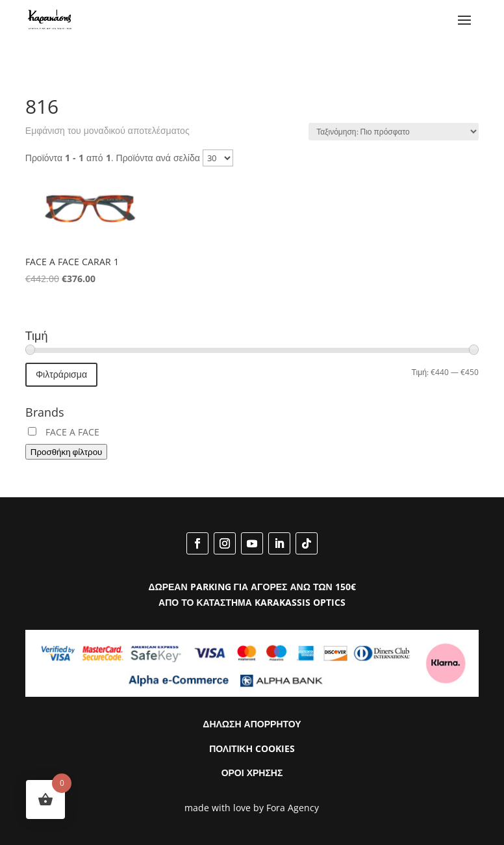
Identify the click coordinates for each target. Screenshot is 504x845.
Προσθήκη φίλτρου (67, 452)
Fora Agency (293, 808)
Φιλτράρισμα (61, 374)
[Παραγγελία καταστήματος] (394, 132)
